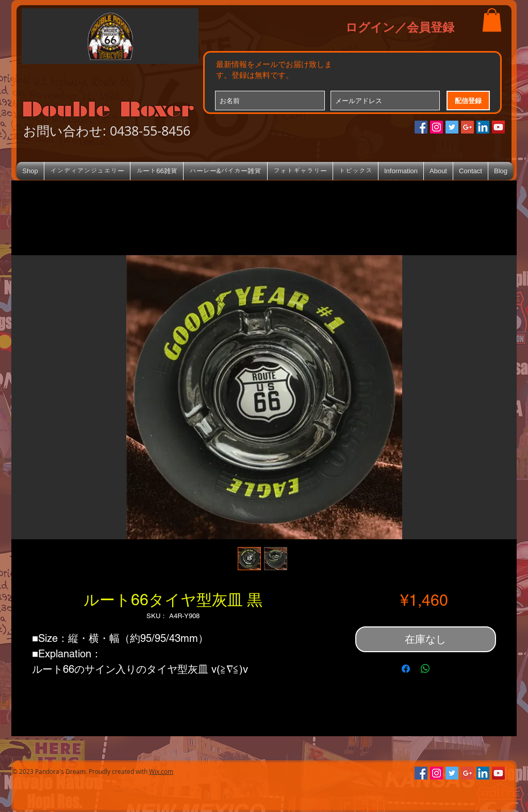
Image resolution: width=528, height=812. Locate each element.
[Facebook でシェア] (406, 669)
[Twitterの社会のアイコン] (452, 127)
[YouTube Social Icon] (498, 127)
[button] (492, 20)
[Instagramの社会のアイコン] (436, 127)
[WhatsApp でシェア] (425, 669)
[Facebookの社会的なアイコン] (421, 127)
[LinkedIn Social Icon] (483, 127)
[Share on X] (445, 669)
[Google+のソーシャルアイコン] (467, 127)
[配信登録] (468, 101)
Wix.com (161, 771)
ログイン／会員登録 (400, 27)
